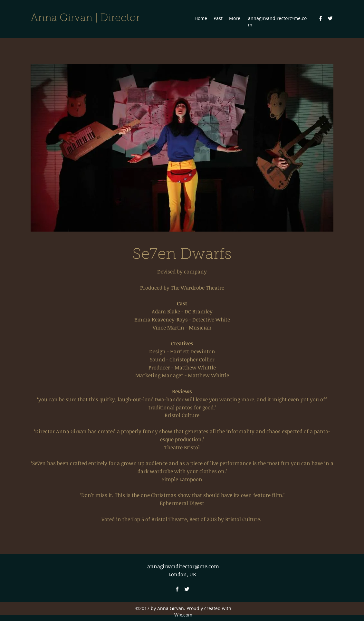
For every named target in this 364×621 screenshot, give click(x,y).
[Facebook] (321, 18)
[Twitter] (330, 18)
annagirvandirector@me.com (183, 566)
